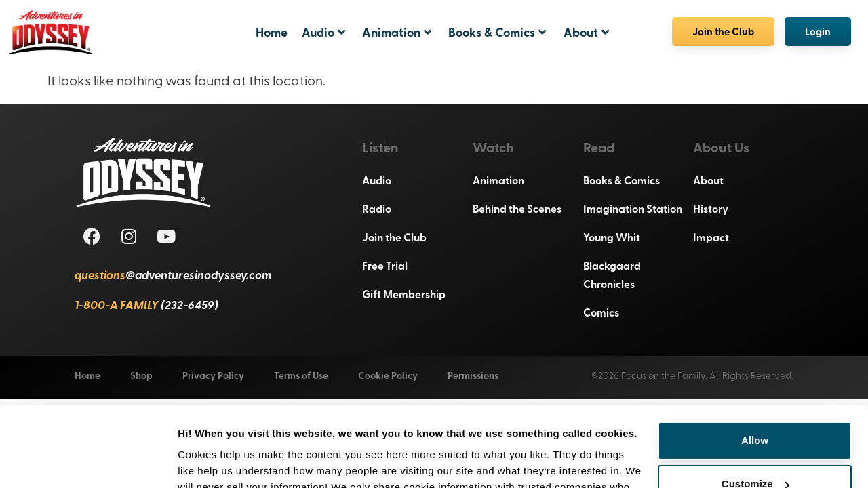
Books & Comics (497, 32)
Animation (397, 32)
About (586, 32)
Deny (755, 452)
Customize (755, 409)
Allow (755, 366)
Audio (323, 32)
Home (272, 32)
